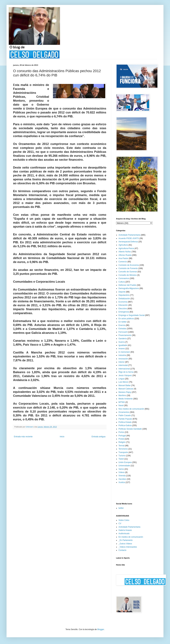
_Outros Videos (125, 544)
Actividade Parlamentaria (129, 235)
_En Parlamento (126, 540)
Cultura (122, 282)
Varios (121, 469)
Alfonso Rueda (125, 255)
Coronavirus (124, 278)
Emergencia (124, 312)
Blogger (101, 629)
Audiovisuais (124, 533)
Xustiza (122, 482)
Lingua (121, 379)
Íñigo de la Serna (126, 372)
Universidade (124, 466)
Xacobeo (122, 479)
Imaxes (122, 349)
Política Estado (125, 422)
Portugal (122, 436)
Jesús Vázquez (125, 375)
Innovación (123, 359)
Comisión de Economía (129, 265)
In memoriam (124, 352)
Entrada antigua (98, 437)
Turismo (122, 456)
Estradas (122, 329)
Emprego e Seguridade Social (132, 315)
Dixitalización (124, 299)
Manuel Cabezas (126, 389)
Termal (121, 446)
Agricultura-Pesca (126, 248)
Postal (121, 439)
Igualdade (123, 345)
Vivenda (122, 476)
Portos (121, 432)
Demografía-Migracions (129, 288)
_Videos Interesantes (128, 547)
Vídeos (122, 472)
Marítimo (122, 395)
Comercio (123, 262)
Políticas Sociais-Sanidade (130, 429)
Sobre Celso (124, 520)
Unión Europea (125, 462)
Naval (121, 405)
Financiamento (125, 335)
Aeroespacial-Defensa (128, 242)
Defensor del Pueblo (127, 285)
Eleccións (123, 309)
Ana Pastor (123, 258)
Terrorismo (123, 449)
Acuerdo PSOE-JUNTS (129, 238)
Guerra (122, 342)
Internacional (124, 369)
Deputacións (124, 295)
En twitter (123, 322)
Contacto (122, 550)
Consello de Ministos (128, 275)
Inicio (62, 437)
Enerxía (122, 325)
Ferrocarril (123, 332)
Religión (122, 442)
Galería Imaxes (125, 530)
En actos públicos (126, 319)
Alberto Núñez (125, 252)
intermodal (123, 365)
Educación (123, 305)
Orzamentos (124, 412)
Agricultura (123, 245)
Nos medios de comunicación (131, 409)
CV (120, 523)
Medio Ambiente (126, 399)
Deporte (122, 292)
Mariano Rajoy (125, 392)
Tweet (121, 459)
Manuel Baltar (125, 385)
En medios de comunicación (131, 537)
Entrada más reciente (23, 437)
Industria (122, 355)
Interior (122, 362)
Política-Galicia (125, 425)
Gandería (123, 339)
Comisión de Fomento (128, 268)
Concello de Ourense (128, 272)
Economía (123, 302)
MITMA (122, 402)
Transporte (123, 452)
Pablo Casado (125, 415)
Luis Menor (123, 382)
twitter (121, 508)
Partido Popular (125, 419)
